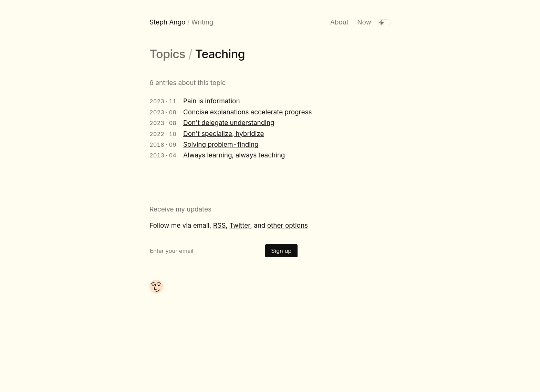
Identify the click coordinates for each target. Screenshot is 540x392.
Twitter (240, 225)
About (339, 22)
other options (288, 225)
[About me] (156, 291)
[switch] (384, 23)
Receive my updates (180, 209)
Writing (202, 22)
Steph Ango (167, 22)
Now (364, 22)
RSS (219, 225)
